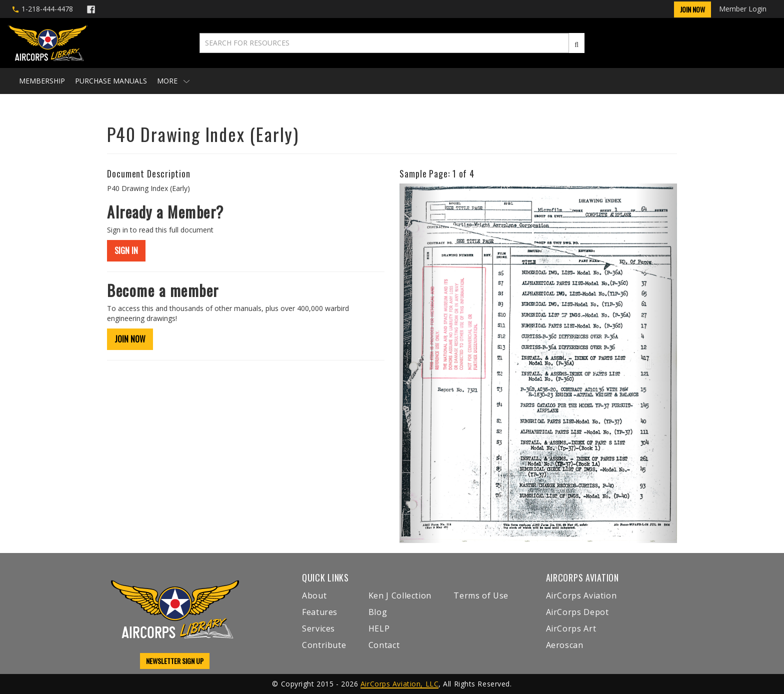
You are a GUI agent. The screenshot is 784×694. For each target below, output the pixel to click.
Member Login (743, 9)
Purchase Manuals (111, 81)
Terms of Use (481, 595)
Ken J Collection (400, 595)
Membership (42, 81)
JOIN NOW (130, 339)
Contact (384, 645)
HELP (379, 628)
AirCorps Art (571, 628)
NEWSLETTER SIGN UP (175, 661)
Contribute (324, 645)
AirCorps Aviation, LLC (399, 684)
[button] (420, 363)
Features (320, 612)
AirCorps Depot (577, 612)
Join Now (692, 9)
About (314, 595)
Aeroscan (565, 645)
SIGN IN (126, 250)
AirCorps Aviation (581, 595)
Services (318, 628)
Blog (378, 612)
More (173, 81)
